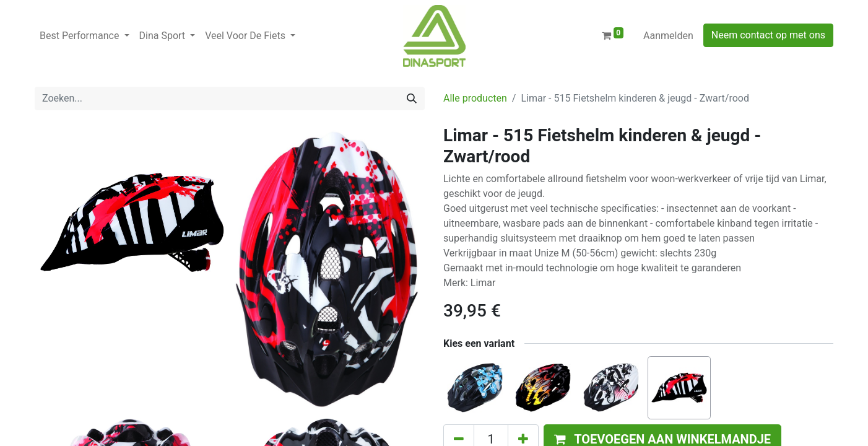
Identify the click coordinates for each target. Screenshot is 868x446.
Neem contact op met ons (768, 35)
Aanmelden (668, 36)
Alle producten (475, 98)
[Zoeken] (412, 98)
